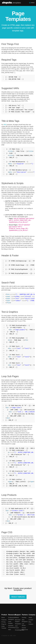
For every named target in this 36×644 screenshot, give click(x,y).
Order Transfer (4, 627)
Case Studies (10, 622)
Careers (31, 624)
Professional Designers (11, 618)
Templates (18, 624)
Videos (17, 617)
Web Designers (25, 621)
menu (33, 3)
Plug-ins (4, 624)
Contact (31, 620)
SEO (5, 125)
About (30, 617)
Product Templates (18, 597)
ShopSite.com (7, 3)
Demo (3, 617)
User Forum (17, 627)
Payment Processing (11, 626)
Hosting (24, 617)
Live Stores (24, 625)
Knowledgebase (18, 630)
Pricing (3, 622)
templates (17, 3)
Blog (30, 622)
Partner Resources (25, 629)
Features (4, 620)
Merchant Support (18, 621)
